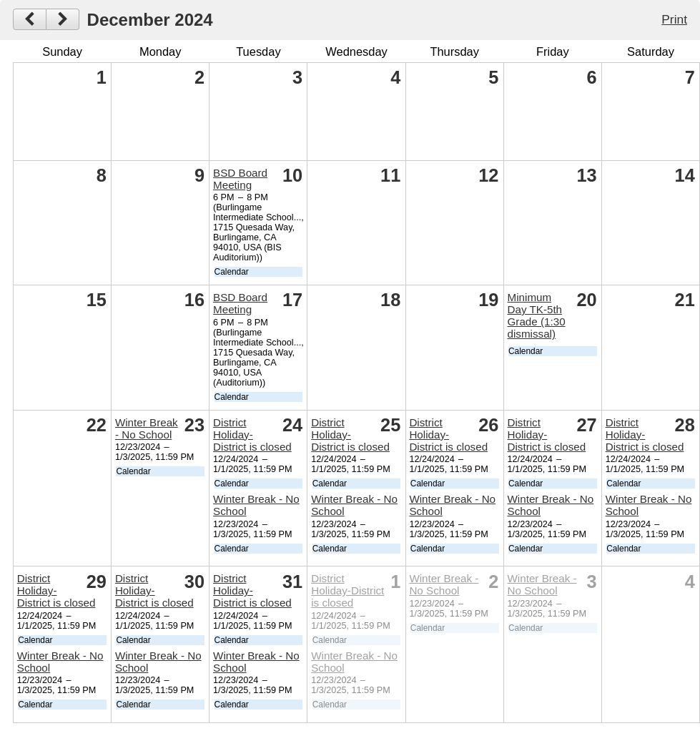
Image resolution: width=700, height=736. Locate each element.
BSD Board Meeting (240, 179)
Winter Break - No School (147, 428)
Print (674, 19)
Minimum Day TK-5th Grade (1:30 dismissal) (537, 315)
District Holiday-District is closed (252, 435)
